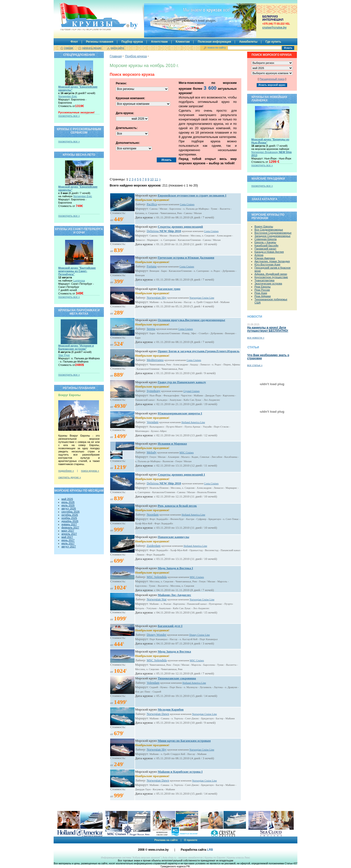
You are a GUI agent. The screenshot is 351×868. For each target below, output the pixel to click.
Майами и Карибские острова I (180, 772)
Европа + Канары (265, 242)
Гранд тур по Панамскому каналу (182, 382)
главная (69, 48)
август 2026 (69, 508)
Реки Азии (261, 293)
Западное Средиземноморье (273, 236)
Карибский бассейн (266, 245)
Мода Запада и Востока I (175, 568)
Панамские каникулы (173, 537)
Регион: (121, 83)
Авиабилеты (248, 42)
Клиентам (183, 42)
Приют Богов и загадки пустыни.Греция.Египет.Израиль (199, 351)
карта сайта (117, 48)
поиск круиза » (90, 471)
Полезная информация (214, 42)
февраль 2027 (70, 527)
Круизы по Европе (215, 858)
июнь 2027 (68, 540)
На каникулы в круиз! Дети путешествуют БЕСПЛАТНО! (268, 329)
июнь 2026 (68, 502)
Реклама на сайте (166, 840)
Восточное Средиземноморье (273, 233)
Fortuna (152, 266)
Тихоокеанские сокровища (177, 678)
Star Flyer (64, 355)
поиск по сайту (217, 48)
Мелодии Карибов (171, 709)
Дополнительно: (128, 143)
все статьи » (255, 365)
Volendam (153, 683)
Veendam (153, 422)
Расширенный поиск (272, 79)
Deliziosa (164, 231)
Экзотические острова (268, 283)
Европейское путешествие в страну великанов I (192, 195)
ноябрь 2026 (69, 518)
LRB (210, 850)
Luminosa (79, 281)
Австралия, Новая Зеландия (272, 261)
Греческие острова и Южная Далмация (186, 258)
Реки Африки (263, 296)
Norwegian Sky (157, 297)
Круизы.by (85, 17)
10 (152, 179)
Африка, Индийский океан (271, 274)
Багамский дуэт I (170, 626)
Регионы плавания (100, 42)
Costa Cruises (187, 204)
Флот (74, 42)
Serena (151, 329)
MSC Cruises (186, 452)
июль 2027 (68, 543)
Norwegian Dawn (158, 714)
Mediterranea (155, 360)
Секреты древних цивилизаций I (181, 474)
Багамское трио (169, 289)
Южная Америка (265, 258)
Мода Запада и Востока (174, 651)
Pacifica (152, 204)
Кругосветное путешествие (271, 277)
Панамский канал (265, 249)
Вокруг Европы (264, 226)
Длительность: (127, 128)
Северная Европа (266, 239)
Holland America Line (193, 422)
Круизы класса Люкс (239, 858)
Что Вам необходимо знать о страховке (268, 357)
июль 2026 (68, 505)
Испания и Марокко (172, 444)
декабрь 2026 (70, 521)
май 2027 (67, 537)
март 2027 (68, 531)
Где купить (273, 42)
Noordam (153, 514)
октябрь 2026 (70, 515)
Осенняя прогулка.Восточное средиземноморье (191, 320)
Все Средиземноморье (269, 230)
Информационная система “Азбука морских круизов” (131, 858)
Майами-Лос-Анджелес (174, 595)
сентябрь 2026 (70, 512)
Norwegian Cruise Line (202, 298)
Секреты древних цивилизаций (180, 227)
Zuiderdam (154, 546)
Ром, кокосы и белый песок (177, 506)
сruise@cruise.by (274, 28)
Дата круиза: (125, 113)
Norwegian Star (157, 599)
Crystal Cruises (191, 391)
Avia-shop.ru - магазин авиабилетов (183, 858)
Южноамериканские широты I (180, 413)
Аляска (259, 255)
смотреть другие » (70, 477)
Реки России (262, 290)
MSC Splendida (157, 577)
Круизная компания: (130, 98)
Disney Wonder (157, 635)
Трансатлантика (264, 280)
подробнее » (66, 471)
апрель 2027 (69, 534)
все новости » (256, 338)
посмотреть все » (69, 116)
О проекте (191, 840)
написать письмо (92, 48)
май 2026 (67, 499)
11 (156, 179)
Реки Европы (263, 287)
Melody (152, 452)
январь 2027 (69, 524)
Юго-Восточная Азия (267, 264)
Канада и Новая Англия (269, 252)
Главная (116, 56)
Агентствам (159, 42)
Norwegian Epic (68, 96)
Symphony (154, 391)
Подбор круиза (132, 42)
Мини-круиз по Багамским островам (184, 741)
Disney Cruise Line (200, 635)
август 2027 (69, 546)
